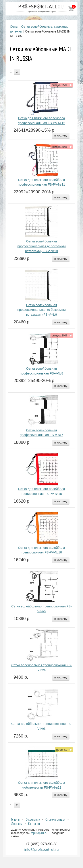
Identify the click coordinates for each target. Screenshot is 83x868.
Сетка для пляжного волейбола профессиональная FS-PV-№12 (41, 121)
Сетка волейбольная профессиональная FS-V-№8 (42, 371)
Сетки (14, 27)
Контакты (34, 824)
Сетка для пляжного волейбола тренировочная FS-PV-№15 (42, 491)
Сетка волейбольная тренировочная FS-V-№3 (41, 726)
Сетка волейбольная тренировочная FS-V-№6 (41, 609)
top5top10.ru (39, 833)
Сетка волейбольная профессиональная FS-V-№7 (42, 433)
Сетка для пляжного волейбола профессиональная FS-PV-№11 (41, 182)
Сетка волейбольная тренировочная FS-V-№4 (41, 668)
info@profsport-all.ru (42, 849)
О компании (33, 819)
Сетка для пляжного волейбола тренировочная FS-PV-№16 (42, 550)
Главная (16, 819)
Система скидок (55, 819)
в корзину (61, 135)
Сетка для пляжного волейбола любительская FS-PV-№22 (42, 785)
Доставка (17, 824)
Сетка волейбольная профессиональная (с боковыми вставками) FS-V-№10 (41, 246)
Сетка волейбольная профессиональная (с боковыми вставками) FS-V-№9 (41, 310)
